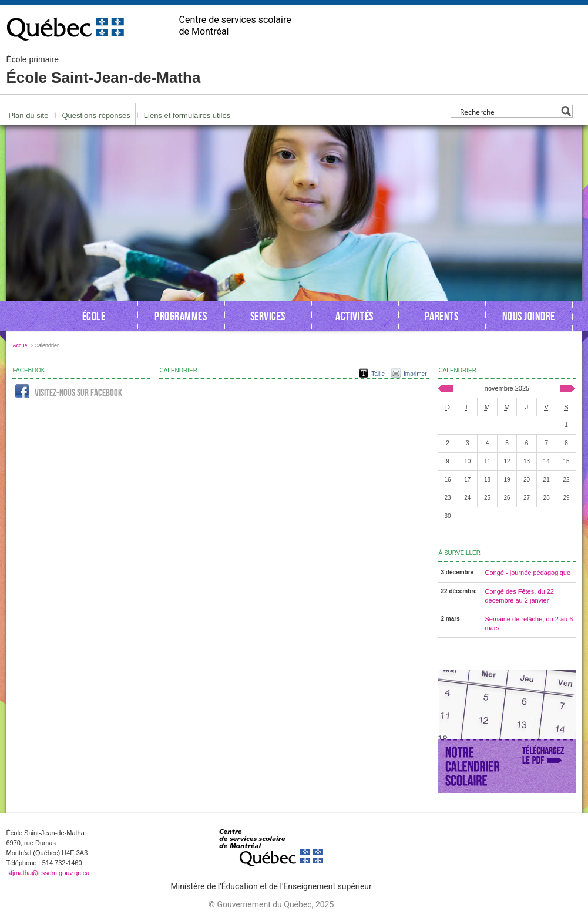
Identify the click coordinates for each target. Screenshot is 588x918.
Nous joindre (529, 316)
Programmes (181, 316)
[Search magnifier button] (566, 111)
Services (268, 316)
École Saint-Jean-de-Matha (104, 70)
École (94, 316)
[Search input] (508, 111)
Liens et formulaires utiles (187, 115)
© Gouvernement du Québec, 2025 (271, 904)
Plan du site (29, 115)
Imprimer (415, 374)
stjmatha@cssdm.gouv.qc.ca (49, 873)
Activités (355, 316)
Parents (442, 316)
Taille (378, 374)
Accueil (21, 345)
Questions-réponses (96, 115)
